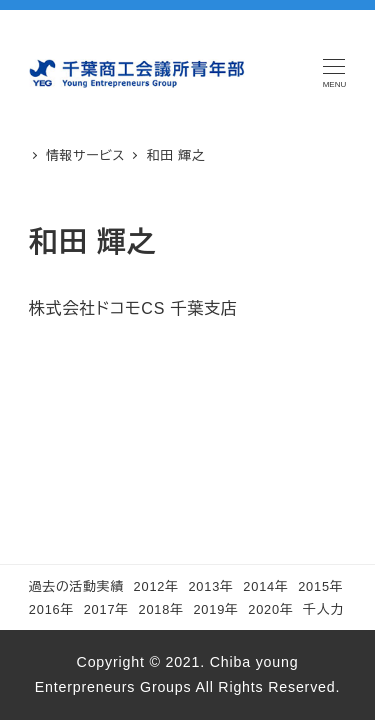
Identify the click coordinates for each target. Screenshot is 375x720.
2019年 (215, 609)
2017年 (106, 609)
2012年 (156, 586)
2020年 (270, 609)
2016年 (51, 609)
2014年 (265, 586)
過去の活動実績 (76, 586)
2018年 (161, 609)
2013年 (210, 586)
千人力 (323, 609)
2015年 (320, 586)
